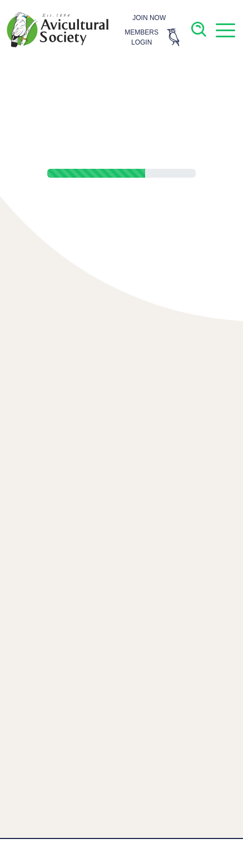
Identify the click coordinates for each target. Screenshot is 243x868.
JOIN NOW (149, 18)
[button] (225, 30)
